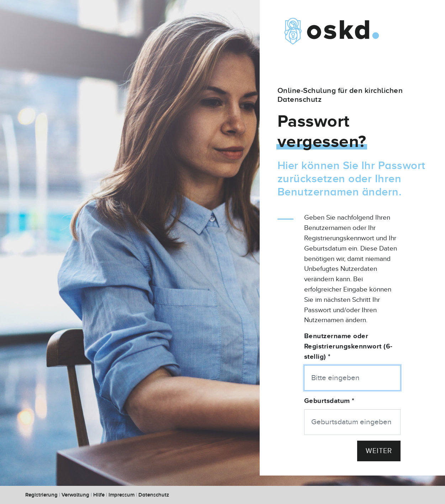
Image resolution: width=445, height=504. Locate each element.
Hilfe (99, 495)
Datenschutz (154, 495)
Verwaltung (75, 495)
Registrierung (41, 495)
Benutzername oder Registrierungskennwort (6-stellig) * (348, 346)
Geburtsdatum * (329, 401)
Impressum (121, 495)
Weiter (379, 451)
